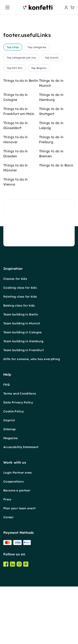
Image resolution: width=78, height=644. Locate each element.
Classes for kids (15, 279)
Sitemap (9, 429)
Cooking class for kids (20, 288)
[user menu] (66, 7)
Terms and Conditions (20, 393)
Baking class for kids (19, 306)
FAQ (6, 385)
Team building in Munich (22, 323)
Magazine (11, 438)
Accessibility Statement (21, 447)
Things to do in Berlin (21, 81)
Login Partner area (18, 473)
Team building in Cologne (23, 332)
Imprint (9, 420)
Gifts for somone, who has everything (32, 359)
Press (7, 499)
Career (8, 517)
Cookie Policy (14, 411)
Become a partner (17, 490)
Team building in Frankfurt (24, 350)
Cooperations (14, 481)
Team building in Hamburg (23, 341)
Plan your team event (19, 508)
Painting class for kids (20, 297)
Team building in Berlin (21, 314)
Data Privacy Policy (18, 402)
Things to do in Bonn (56, 165)
